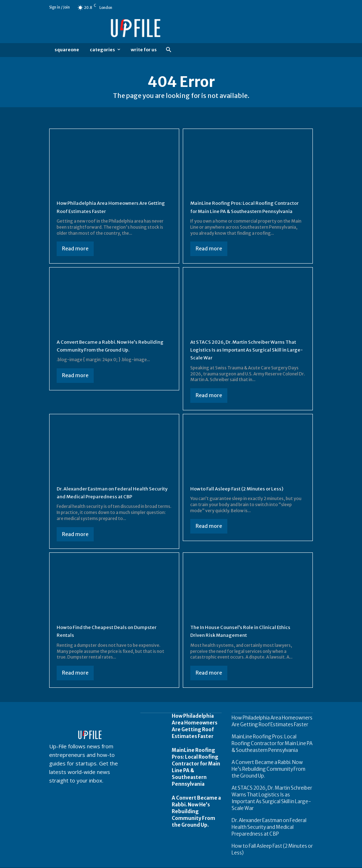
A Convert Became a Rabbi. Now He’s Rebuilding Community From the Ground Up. (110, 357)
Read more (75, 249)
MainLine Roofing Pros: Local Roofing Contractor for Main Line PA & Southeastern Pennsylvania (240, 211)
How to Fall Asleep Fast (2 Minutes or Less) (246, 496)
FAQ (280, 862)
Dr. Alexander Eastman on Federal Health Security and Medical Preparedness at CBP (113, 500)
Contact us (302, 862)
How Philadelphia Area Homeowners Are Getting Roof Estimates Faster (192, 732)
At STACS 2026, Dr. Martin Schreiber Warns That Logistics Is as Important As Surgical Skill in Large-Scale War (244, 357)
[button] (168, 50)
